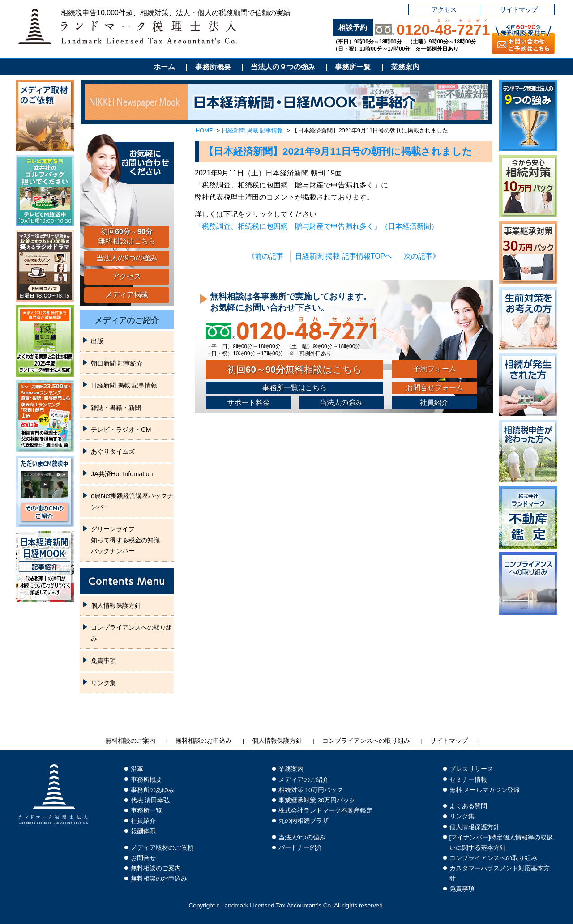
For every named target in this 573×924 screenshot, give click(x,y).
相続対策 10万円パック (311, 790)
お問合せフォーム (435, 388)
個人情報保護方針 (116, 605)
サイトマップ (519, 9)
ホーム (164, 67)
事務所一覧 (353, 67)
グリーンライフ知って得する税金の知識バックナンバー (125, 540)
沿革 (137, 769)
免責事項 (103, 660)
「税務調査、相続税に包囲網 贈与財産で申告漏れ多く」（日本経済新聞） (316, 226)
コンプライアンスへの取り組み (132, 633)
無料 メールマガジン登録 (485, 790)
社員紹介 (434, 402)
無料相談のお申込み (204, 741)
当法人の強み (341, 402)
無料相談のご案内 (130, 741)
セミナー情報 (468, 780)
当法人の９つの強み (283, 67)
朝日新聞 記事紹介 (117, 363)
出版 (97, 341)
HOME (204, 130)
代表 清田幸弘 (150, 800)
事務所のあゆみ (153, 790)
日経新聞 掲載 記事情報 (252, 130)
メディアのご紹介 (127, 320)
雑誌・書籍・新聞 (116, 408)
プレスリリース (471, 769)
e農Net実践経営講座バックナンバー (132, 501)
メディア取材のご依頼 (162, 848)
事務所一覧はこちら (295, 388)
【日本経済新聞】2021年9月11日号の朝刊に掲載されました (338, 151)
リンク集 (103, 683)
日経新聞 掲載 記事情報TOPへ (344, 256)
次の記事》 (422, 256)
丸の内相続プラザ (304, 821)
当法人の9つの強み (127, 258)
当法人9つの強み (302, 837)
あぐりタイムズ (113, 451)
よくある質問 (468, 806)
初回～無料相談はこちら (127, 236)
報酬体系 (143, 831)
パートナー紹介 (300, 848)
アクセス (444, 9)
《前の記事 (265, 256)
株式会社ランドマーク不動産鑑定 (325, 811)
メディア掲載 (127, 295)
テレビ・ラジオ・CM (121, 430)
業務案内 (405, 67)
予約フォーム (435, 369)
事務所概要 (213, 67)
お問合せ (143, 858)
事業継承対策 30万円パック (317, 800)
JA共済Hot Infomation (122, 474)
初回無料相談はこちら (295, 369)
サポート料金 (248, 402)
